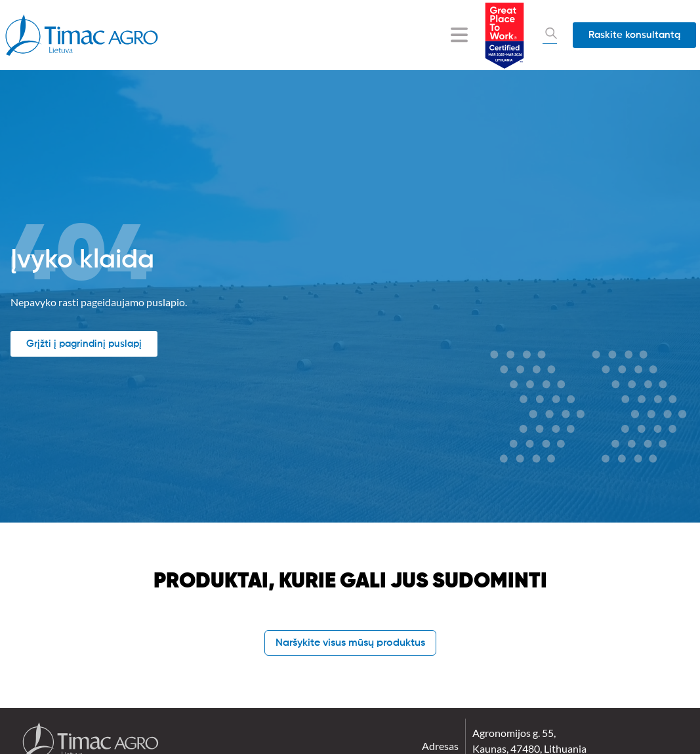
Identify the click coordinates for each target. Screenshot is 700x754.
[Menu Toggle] (459, 35)
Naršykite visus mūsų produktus (350, 643)
